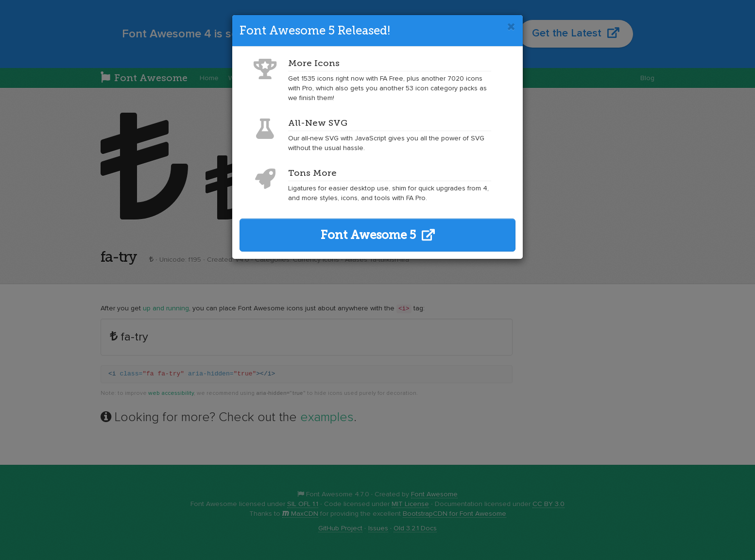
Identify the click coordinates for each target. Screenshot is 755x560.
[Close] (511, 27)
